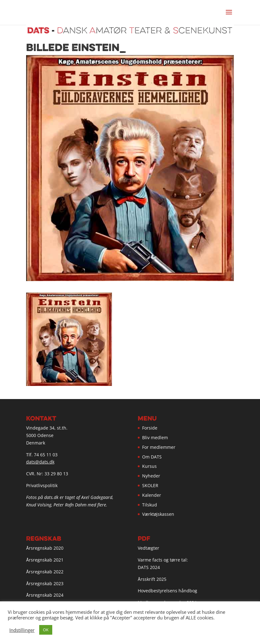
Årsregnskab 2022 (45, 572)
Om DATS (152, 457)
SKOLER (150, 485)
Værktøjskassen (158, 514)
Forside (150, 428)
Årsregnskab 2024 (45, 595)
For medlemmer (159, 447)
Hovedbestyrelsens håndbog (167, 591)
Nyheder (151, 476)
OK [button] (46, 630)
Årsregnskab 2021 (45, 560)
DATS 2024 (149, 567)
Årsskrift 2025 (152, 579)
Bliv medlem (155, 437)
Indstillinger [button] (22, 630)
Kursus (149, 466)
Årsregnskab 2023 (45, 583)
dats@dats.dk (40, 462)
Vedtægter (149, 548)
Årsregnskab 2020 (45, 548)
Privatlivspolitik (42, 485)
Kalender (152, 495)
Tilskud (150, 505)
